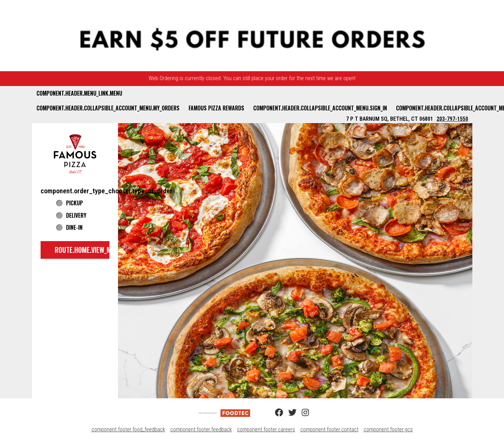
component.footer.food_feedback (128, 429)
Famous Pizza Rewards (216, 108)
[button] (75, 154)
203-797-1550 (452, 119)
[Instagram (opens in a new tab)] (302, 413)
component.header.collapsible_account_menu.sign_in (320, 108)
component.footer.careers (266, 429)
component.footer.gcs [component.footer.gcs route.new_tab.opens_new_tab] (388, 429)
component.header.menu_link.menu (79, 93)
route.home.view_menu (88, 250)
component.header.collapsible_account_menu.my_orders (108, 108)
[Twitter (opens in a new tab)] (288, 413)
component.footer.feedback (201, 429)
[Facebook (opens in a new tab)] (275, 413)
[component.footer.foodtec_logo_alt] (224, 413)
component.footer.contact (329, 429)
